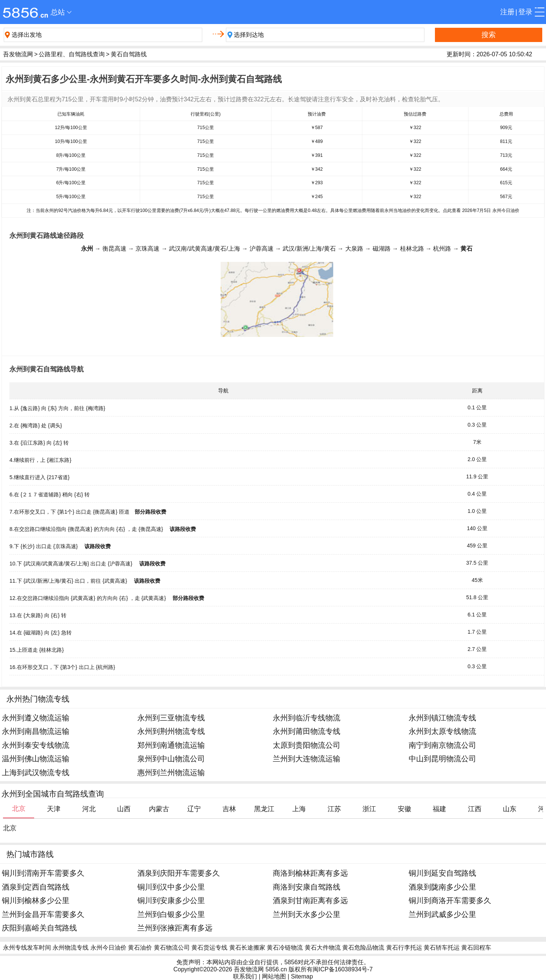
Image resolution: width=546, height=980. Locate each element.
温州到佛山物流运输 (36, 758)
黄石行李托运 (404, 948)
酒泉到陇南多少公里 (442, 887)
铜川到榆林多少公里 (36, 900)
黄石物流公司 (172, 948)
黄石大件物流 (323, 948)
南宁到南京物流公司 (442, 745)
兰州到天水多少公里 (307, 914)
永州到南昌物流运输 (36, 731)
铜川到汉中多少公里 (171, 887)
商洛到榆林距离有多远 (310, 873)
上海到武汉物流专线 (36, 772)
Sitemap (302, 976)
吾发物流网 (18, 54)
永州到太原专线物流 (442, 731)
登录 (525, 12)
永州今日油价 (108, 948)
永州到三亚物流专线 (171, 718)
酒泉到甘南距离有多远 (310, 900)
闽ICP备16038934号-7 (343, 969)
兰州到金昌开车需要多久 (43, 914)
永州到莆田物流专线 (307, 731)
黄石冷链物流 (285, 948)
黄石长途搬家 (247, 948)
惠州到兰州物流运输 (171, 772)
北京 (10, 828)
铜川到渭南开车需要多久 (43, 873)
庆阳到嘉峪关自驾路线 (39, 928)
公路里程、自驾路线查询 (72, 54)
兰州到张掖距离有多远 (175, 928)
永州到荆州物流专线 (171, 731)
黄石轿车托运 (442, 948)
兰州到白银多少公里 (171, 914)
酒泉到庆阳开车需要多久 (179, 873)
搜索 (489, 35)
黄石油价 (140, 948)
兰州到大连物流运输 (307, 758)
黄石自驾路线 (129, 54)
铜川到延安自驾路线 (442, 873)
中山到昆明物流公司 (442, 758)
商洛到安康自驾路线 (307, 887)
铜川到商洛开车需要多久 (450, 900)
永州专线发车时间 (27, 948)
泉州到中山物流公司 (171, 758)
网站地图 (274, 976)
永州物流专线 (71, 948)
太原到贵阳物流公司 (307, 745)
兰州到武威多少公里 (442, 914)
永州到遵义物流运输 (36, 718)
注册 (507, 12)
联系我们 (245, 976)
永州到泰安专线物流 (36, 745)
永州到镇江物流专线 (442, 718)
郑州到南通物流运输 (171, 745)
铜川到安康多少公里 (171, 900)
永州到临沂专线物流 (307, 718)
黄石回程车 (476, 948)
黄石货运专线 (209, 948)
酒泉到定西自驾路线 (36, 887)
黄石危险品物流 (363, 948)
